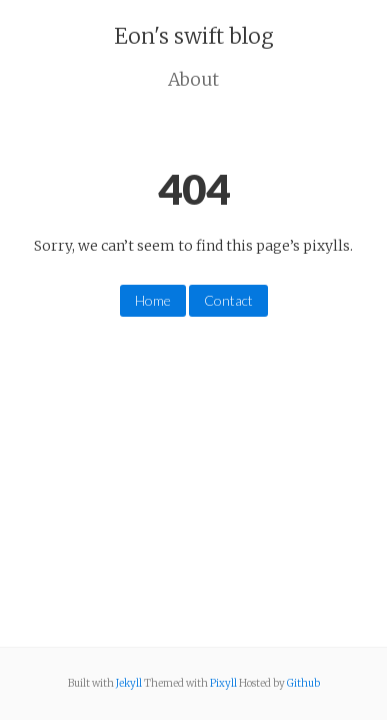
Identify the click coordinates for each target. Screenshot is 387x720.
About (193, 79)
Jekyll (129, 683)
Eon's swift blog (194, 36)
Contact (228, 300)
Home (153, 300)
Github (303, 683)
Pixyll (223, 683)
